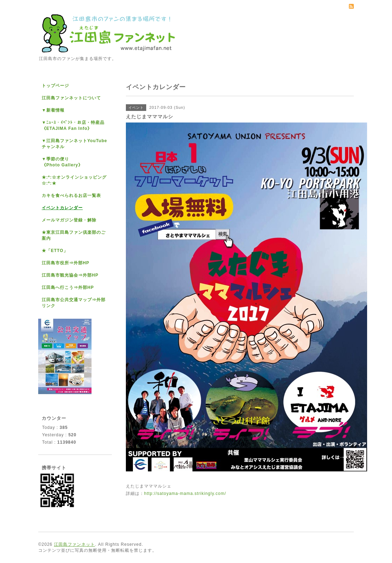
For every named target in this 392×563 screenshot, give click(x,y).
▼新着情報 (53, 110)
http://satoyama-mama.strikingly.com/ (185, 494)
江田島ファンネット (75, 544)
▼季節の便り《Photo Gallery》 (62, 162)
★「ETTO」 (55, 251)
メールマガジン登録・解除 (69, 220)
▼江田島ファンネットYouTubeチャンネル (74, 144)
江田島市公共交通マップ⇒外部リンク (74, 303)
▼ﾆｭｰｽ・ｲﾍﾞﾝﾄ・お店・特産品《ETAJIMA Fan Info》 (73, 125)
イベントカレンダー (62, 208)
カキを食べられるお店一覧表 (71, 196)
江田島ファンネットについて (71, 98)
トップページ (55, 86)
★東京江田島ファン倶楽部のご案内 (74, 235)
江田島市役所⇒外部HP (66, 263)
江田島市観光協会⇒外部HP (70, 275)
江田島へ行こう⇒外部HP (68, 287)
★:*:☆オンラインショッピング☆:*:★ (74, 180)
